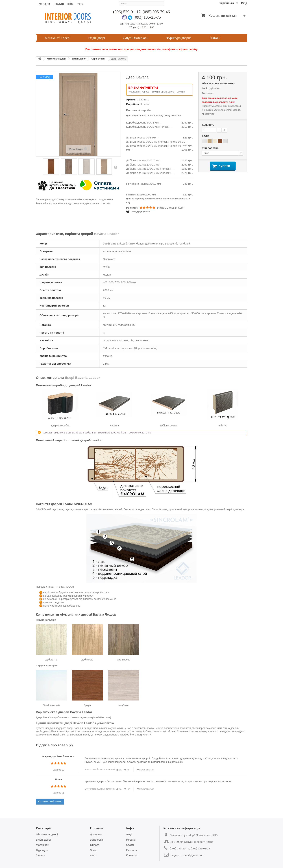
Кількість (208, 125)
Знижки (215, 38)
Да (119, 770)
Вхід (244, 3)
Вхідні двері (96, 38)
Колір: (205, 88)
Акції (129, 834)
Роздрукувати (141, 211)
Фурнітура (42, 850)
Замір (94, 850)
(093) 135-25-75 (147, 17)
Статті (130, 845)
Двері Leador (79, 59)
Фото (80, 4)
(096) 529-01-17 (127, 12)
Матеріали (43, 845)
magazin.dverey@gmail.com (187, 855)
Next (116, 167)
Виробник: (133, 104)
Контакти (44, 4)
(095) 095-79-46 (156, 12)
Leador (145, 104)
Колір (206, 136)
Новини (131, 840)
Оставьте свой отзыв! (50, 801)
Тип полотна (211, 148)
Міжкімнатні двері (58, 38)
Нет (127, 770)
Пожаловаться (145, 770)
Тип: (204, 93)
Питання (131, 850)
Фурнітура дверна (179, 38)
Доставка (96, 834)
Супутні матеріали (136, 38)
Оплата (95, 845)
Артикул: (132, 99)
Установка (96, 840)
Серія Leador (98, 59)
